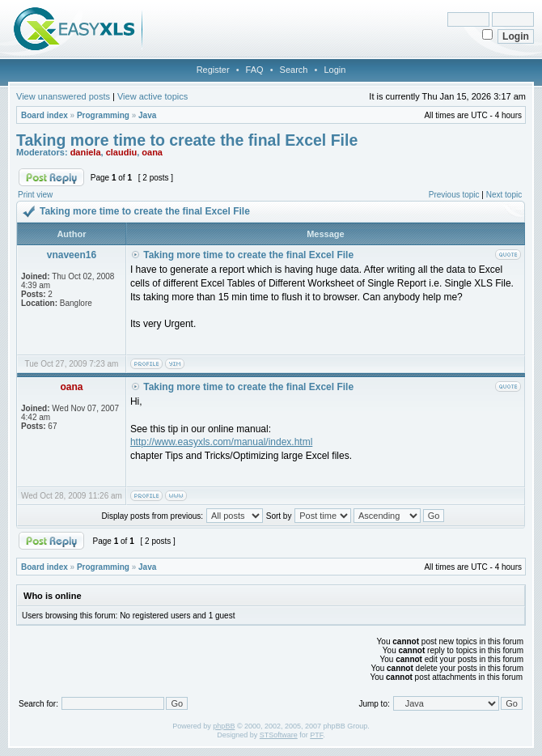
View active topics (152, 96)
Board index (44, 115)
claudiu (122, 152)
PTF (316, 735)
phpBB (224, 726)
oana (152, 152)
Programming (103, 115)
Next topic (504, 195)
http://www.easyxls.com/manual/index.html (221, 442)
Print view (35, 195)
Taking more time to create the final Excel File (187, 140)
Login (335, 70)
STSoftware (279, 735)
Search (294, 70)
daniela (86, 152)
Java (147, 115)
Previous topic (454, 195)
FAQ (255, 70)
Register (213, 70)
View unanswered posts (63, 96)
